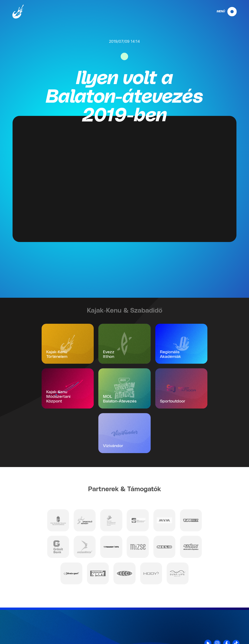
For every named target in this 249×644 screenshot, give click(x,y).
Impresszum (229, 621)
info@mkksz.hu (49, 633)
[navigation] (222, 12)
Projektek (232, 633)
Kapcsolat (231, 609)
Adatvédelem (228, 615)
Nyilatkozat (230, 627)
